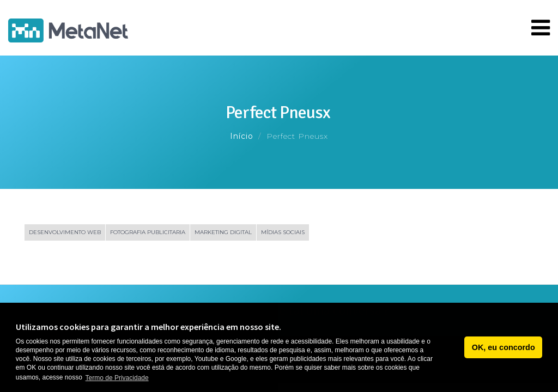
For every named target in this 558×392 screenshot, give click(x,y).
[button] (453, 347)
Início (242, 136)
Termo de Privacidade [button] (117, 378)
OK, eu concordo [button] (504, 347)
